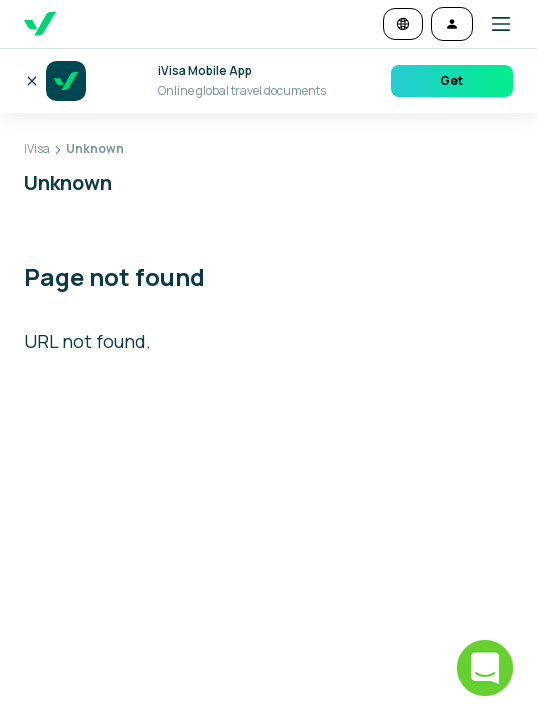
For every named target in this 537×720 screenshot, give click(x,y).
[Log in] (452, 24)
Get (451, 80)
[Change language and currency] (403, 24)
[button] (493, 24)
